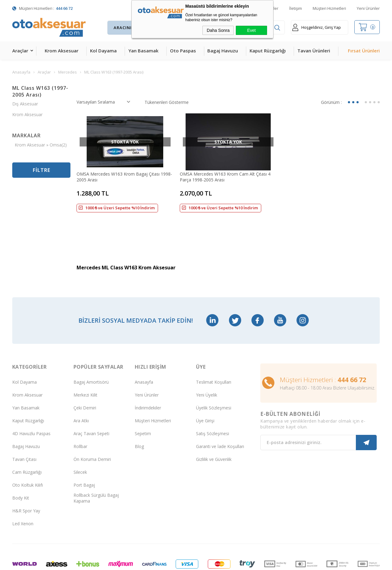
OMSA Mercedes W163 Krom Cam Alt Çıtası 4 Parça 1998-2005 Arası (225, 177)
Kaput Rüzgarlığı (268, 51)
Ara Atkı (81, 391)
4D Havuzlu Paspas (31, 404)
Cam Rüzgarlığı (27, 443)
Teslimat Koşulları (214, 353)
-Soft (164, 562)
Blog (139, 417)
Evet (251, 30)
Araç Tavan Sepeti (91, 404)
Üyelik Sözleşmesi (214, 378)
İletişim (296, 8)
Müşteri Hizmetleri (329, 8)
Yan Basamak (143, 51)
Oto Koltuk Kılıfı (28, 456)
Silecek (80, 443)
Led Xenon (23, 494)
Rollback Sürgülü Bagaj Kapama (96, 469)
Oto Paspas (183, 51)
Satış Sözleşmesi (213, 404)
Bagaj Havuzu (223, 51)
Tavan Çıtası (24, 430)
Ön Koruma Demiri (92, 430)
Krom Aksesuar (62, 51)
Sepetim (143, 404)
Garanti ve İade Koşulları (220, 417)
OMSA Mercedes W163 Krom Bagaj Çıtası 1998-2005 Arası (124, 177)
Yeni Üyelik (207, 365)
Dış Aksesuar (25, 104)
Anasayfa (144, 353)
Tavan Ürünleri (314, 51)
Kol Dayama (103, 51)
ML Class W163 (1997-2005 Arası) (40, 91)
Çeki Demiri (85, 378)
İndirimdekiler (148, 378)
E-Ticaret (178, 562)
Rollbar (80, 417)
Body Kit (21, 468)
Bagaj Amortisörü (91, 353)
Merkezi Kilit (85, 365)
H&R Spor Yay (26, 481)
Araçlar (20, 51)
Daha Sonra (218, 30)
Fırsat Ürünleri (364, 51)
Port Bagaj (84, 456)
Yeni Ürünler (368, 8)
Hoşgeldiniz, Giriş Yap (317, 27)
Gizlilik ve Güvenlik (214, 430)
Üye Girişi (205, 391)
